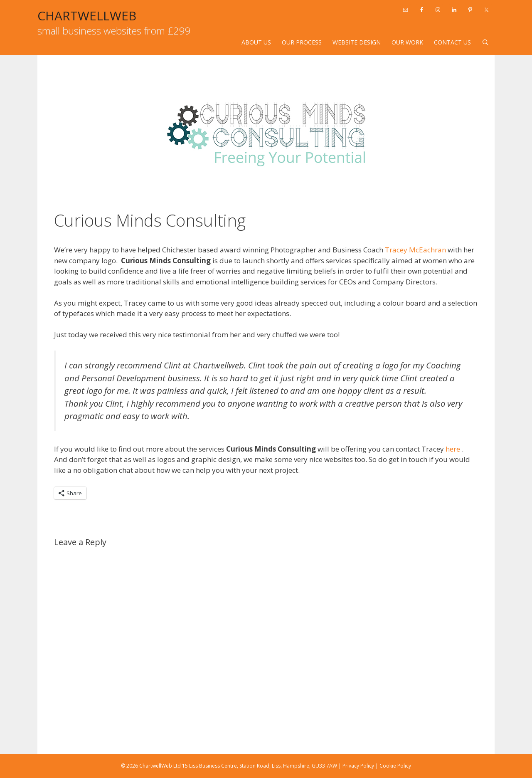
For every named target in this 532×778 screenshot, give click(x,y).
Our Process (302, 42)
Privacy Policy (358, 766)
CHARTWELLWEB (87, 16)
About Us (256, 42)
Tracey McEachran (415, 250)
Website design (357, 42)
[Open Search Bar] (485, 42)
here (454, 449)
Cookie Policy (395, 766)
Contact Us (452, 42)
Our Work (407, 42)
